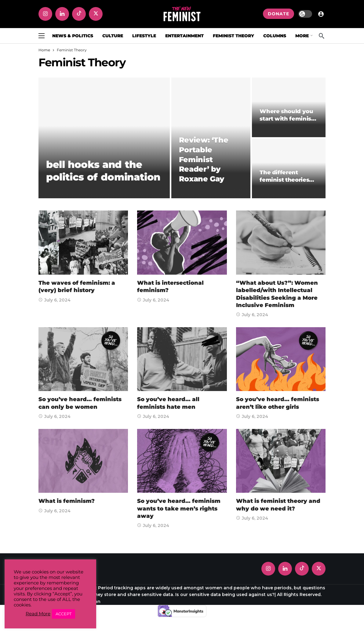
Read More (38, 614)
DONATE (278, 14)
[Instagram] (45, 14)
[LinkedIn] (62, 14)
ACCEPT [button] (64, 614)
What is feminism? (67, 501)
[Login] (321, 14)
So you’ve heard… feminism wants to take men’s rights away (179, 509)
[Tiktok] (79, 14)
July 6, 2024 (55, 300)
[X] (96, 14)
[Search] (322, 36)
